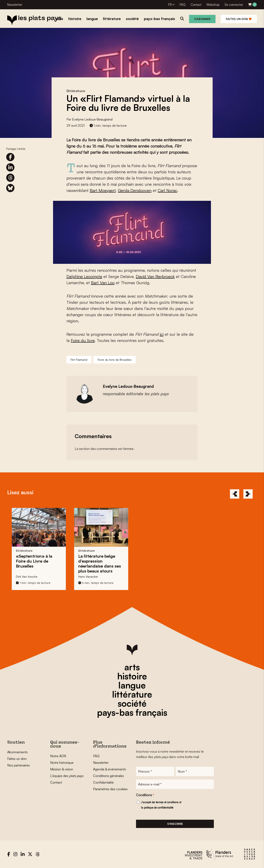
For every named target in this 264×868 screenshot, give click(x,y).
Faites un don (239, 19)
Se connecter (234, 5)
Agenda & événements (110, 769)
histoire (132, 676)
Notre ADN (58, 756)
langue (132, 685)
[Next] (248, 494)
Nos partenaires (18, 765)
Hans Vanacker (90, 576)
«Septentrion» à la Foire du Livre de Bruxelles (36, 561)
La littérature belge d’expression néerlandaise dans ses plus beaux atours (101, 563)
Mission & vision (62, 769)
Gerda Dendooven (135, 190)
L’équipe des (67, 776)
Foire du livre (83, 340)
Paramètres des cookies (110, 789)
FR (170, 5)
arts (132, 667)
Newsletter (15, 5)
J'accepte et (161, 805)
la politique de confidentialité (157, 808)
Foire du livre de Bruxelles (115, 360)
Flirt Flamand (79, 360)
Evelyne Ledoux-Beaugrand (92, 119)
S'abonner (202, 19)
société (132, 703)
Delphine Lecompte (84, 276)
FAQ (183, 5)
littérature (132, 694)
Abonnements (17, 752)
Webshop (213, 5)
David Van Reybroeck (155, 276)
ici (162, 334)
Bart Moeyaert (103, 190)
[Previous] (235, 494)
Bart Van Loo (103, 283)
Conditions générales (108, 776)
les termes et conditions (165, 802)
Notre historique (62, 763)
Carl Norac (167, 190)
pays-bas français (132, 712)
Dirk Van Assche (28, 576)
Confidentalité (103, 782)
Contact (196, 5)
